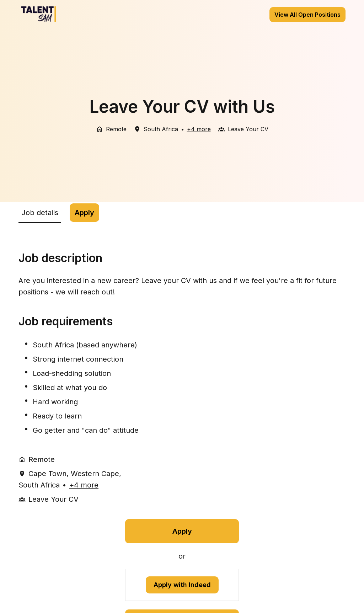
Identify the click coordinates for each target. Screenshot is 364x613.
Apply (182, 531)
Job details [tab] (40, 213)
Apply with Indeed (182, 585)
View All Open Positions (307, 15)
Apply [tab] (84, 213)
